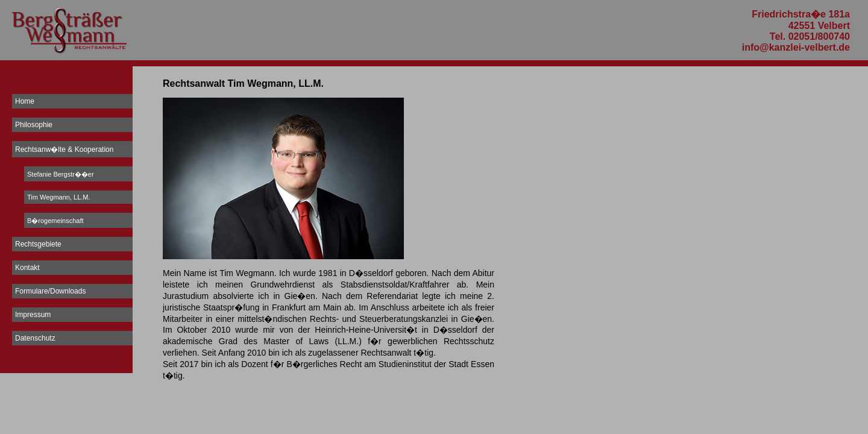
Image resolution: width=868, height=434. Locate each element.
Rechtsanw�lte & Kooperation (64, 149)
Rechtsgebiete (38, 244)
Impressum (33, 315)
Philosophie (34, 125)
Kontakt (27, 268)
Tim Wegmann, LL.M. (59, 197)
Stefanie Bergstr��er (61, 174)
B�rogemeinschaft (55, 221)
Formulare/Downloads (50, 291)
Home (25, 101)
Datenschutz (35, 338)
